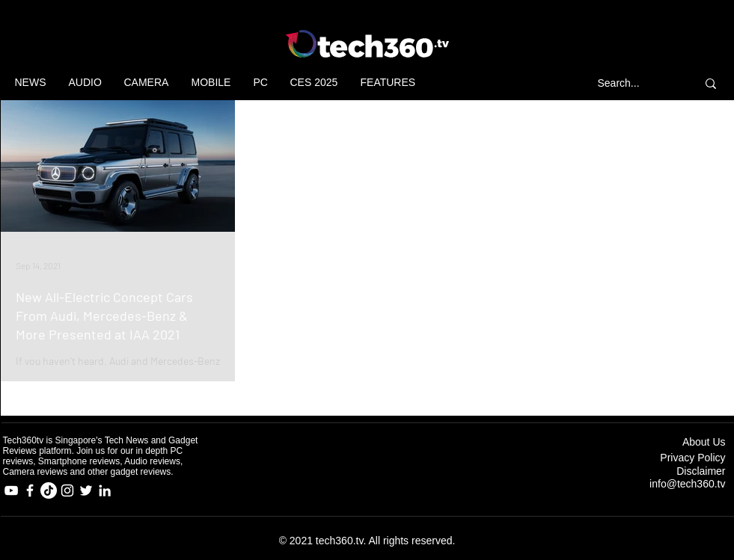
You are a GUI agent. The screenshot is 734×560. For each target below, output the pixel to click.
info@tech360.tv (687, 484)
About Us (704, 442)
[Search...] (634, 84)
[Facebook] (30, 490)
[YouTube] (11, 490)
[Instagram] (67, 490)
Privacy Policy (692, 458)
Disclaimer (701, 471)
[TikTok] (49, 490)
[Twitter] (86, 490)
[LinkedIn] (105, 490)
